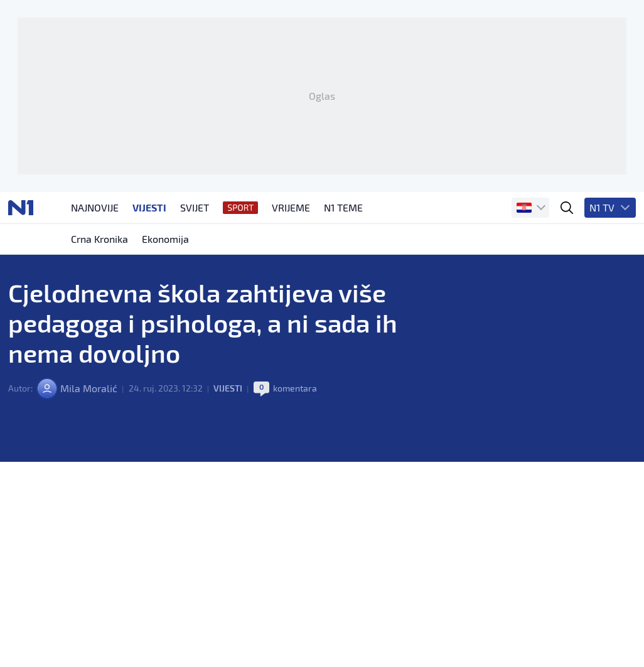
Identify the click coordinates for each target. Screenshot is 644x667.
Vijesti (228, 388)
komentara (295, 388)
